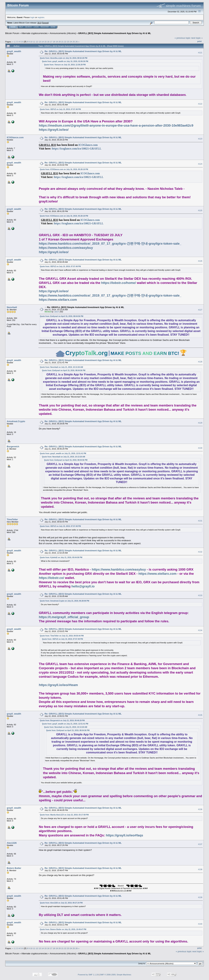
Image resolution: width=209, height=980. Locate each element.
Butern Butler (14, 868)
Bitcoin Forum (12, 33)
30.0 (39, 23)
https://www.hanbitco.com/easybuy (66, 248)
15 (45, 42)
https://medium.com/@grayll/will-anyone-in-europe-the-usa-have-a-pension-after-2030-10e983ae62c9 (116, 125)
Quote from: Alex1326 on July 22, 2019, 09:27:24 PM (61, 903)
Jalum (57, 312)
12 (37, 42)
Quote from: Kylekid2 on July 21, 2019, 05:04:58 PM (61, 557)
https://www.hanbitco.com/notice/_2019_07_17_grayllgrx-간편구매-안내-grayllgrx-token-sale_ (110, 244)
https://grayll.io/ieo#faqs (124, 835)
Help (21, 27)
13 (40, 42)
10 (31, 42)
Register (45, 27)
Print (199, 41)
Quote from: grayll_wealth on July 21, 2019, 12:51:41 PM (63, 453)
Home (13, 27)
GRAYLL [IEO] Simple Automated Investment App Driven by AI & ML (115, 33)
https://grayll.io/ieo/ (54, 130)
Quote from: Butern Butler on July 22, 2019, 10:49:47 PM (63, 929)
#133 (200, 595)
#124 (200, 164)
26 (77, 42)
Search (28, 27)
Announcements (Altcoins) (63, 33)
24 (71, 42)
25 (74, 42)
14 (43, 42)
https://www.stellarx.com (58, 300)
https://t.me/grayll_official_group (64, 617)
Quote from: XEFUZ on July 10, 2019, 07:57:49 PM (60, 109)
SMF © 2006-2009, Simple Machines (116, 975)
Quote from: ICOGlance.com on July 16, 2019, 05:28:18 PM (64, 169)
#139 (200, 897)
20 (60, 42)
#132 (200, 552)
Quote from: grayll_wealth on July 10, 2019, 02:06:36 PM (65, 61)
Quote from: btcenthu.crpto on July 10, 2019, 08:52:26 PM (63, 58)
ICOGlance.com (15, 137)
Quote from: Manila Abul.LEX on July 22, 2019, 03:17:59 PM (64, 815)
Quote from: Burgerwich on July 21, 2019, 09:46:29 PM (62, 721)
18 (54, 42)
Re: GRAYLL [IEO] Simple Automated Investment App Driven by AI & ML (83, 51)
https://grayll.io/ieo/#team (58, 685)
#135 (200, 715)
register (41, 17)
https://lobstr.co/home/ (118, 283)
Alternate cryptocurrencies (34, 33)
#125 (200, 210)
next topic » (197, 38)
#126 (200, 261)
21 (62, 42)
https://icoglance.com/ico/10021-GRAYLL (77, 149)
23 (68, 42)
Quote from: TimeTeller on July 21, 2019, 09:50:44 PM (62, 636)
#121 (200, 53)
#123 (200, 139)
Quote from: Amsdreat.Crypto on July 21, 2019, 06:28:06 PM (64, 601)
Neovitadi (12, 307)
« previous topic (183, 38)
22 (65, 42)
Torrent (45, 23)
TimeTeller (12, 519)
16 (48, 42)
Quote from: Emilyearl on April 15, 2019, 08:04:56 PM (62, 316)
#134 (200, 630)
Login (36, 27)
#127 (200, 310)
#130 (200, 448)
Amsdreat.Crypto (16, 421)
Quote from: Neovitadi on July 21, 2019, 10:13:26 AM (61, 367)
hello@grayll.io (83, 586)
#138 (200, 869)
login (33, 17)
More (53, 27)
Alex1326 (12, 843)
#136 (200, 809)
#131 (200, 521)
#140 (200, 924)
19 (57, 42)
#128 (200, 362)
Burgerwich (13, 447)
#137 (200, 844)
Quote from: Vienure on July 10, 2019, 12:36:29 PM (65, 65)
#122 (200, 104)
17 (51, 42)
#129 (200, 423)
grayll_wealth (14, 51)
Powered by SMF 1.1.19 (88, 975)
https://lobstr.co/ (51, 578)
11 (34, 42)
